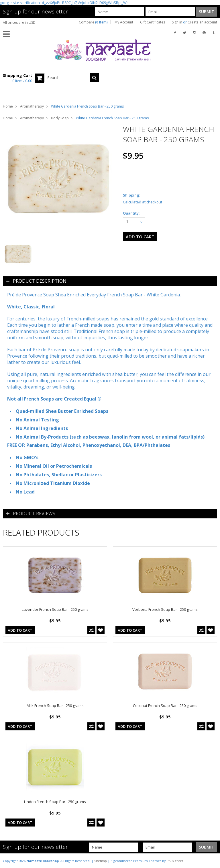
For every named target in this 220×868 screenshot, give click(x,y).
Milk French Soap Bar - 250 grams (55, 706)
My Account (124, 22)
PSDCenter (175, 861)
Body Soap (60, 118)
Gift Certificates (153, 22)
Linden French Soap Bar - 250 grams (55, 802)
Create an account (202, 22)
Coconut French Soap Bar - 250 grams (165, 706)
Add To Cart (20, 630)
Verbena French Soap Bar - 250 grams (165, 609)
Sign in (177, 22)
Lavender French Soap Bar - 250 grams (55, 609)
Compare (93, 22)
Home (8, 106)
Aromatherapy (32, 106)
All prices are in (19, 22)
